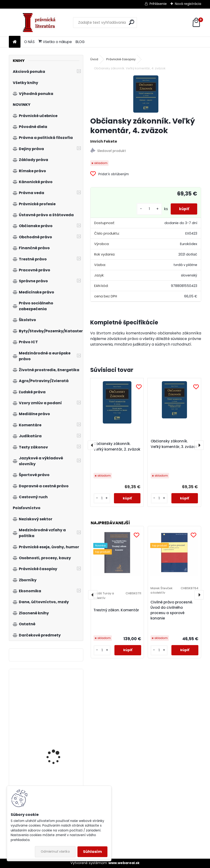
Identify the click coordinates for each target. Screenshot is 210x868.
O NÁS (29, 42)
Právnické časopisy (121, 59)
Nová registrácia (188, 4)
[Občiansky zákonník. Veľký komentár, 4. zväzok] (146, 94)
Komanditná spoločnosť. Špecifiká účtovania (59, 750)
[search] (132, 22)
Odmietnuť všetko (55, 852)
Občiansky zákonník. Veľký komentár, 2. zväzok (117, 446)
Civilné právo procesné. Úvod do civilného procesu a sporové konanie (172, 610)
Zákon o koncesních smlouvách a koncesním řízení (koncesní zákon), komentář (60, 711)
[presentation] (92, 445)
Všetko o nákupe (55, 42)
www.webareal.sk (124, 863)
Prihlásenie (158, 4)
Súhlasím (92, 852)
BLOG (80, 42)
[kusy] (147, 209)
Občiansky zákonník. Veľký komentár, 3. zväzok (174, 444)
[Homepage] (15, 42)
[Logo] (41, 23)
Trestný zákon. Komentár (116, 610)
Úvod (94, 59)
